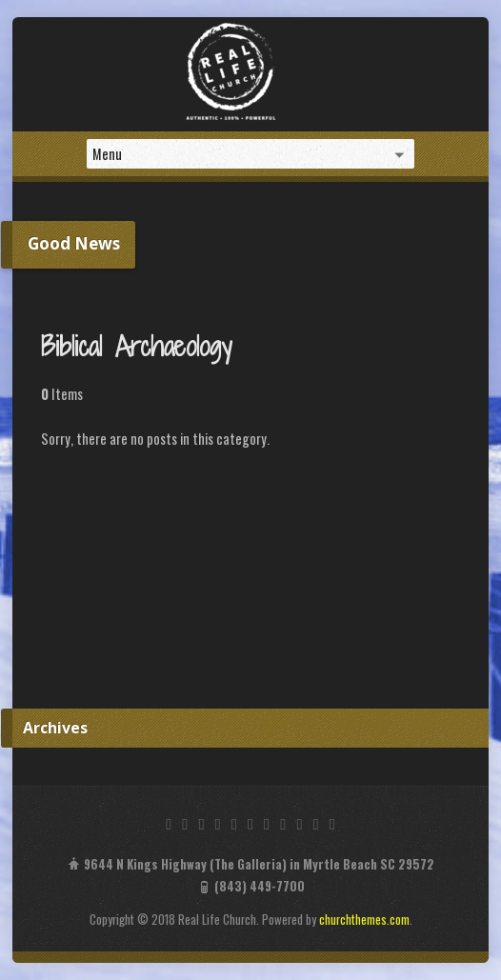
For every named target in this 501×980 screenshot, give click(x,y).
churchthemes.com (364, 920)
